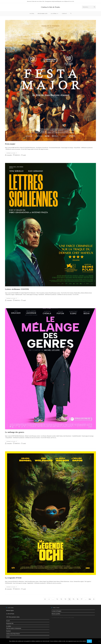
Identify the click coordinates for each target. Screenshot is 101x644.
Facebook (8, 631)
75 (73, 599)
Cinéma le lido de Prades (50, 7)
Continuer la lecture (12, 153)
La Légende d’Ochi (13, 578)
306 (90, 599)
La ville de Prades (10, 614)
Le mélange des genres (15, 432)
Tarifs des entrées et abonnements (14, 628)
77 (82, 599)
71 (57, 599)
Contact (8, 637)
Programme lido (10, 623)
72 (61, 599)
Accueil (8, 621)
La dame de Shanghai (56, 611)
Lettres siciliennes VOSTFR (17, 289)
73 (65, 599)
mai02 (24, 155)
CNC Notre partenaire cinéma (13, 617)
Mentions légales (10, 611)
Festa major (10, 144)
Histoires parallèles (56, 614)
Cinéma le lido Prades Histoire (13, 634)
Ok (89, 641)
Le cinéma (9, 626)
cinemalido (9, 155)
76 (77, 599)
